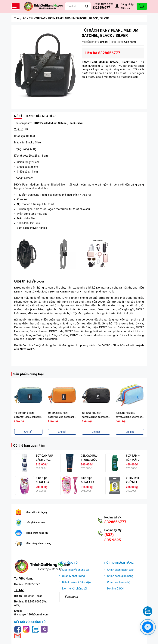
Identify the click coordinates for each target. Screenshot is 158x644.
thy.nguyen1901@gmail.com (31, 614)
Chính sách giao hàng (120, 576)
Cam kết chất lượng (37, 512)
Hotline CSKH (115, 589)
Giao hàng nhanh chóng (39, 543)
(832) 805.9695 (113, 537)
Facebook (72, 597)
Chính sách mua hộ (119, 582)
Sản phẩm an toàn (36, 523)
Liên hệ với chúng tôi (75, 589)
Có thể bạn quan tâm (29, 445)
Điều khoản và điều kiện (77, 582)
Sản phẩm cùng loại (29, 374)
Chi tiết (28, 432)
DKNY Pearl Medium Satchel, (58, 123)
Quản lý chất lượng (74, 576)
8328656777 (101, 8)
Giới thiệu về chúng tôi (76, 570)
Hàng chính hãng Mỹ (37, 533)
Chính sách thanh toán (121, 570)
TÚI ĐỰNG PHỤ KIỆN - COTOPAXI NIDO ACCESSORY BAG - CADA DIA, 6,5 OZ (28, 417)
